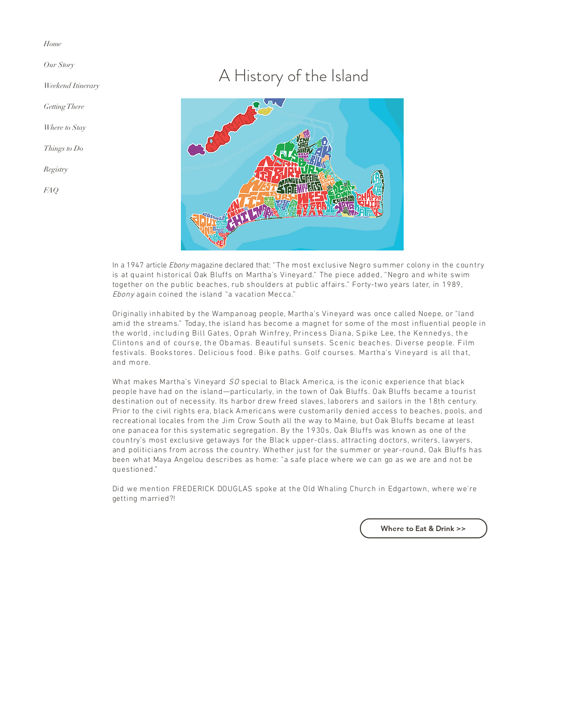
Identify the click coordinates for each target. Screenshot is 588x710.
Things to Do (63, 148)
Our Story (59, 65)
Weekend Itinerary (72, 86)
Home (53, 44)
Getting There (64, 106)
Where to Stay (65, 127)
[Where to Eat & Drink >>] (424, 528)
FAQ (51, 190)
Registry (56, 169)
